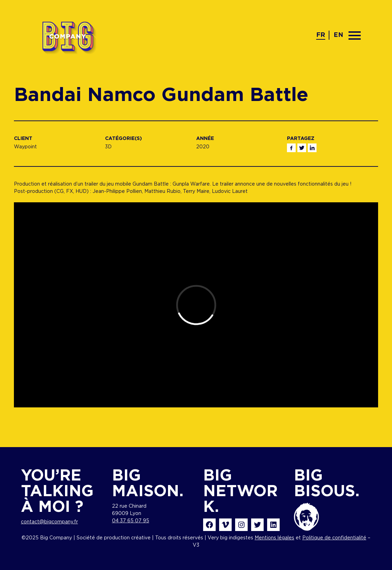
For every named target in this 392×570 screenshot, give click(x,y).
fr (321, 35)
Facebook (291, 148)
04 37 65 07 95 (131, 521)
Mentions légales (274, 538)
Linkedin (312, 148)
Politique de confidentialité (334, 538)
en (338, 35)
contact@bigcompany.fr (49, 522)
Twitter (302, 148)
